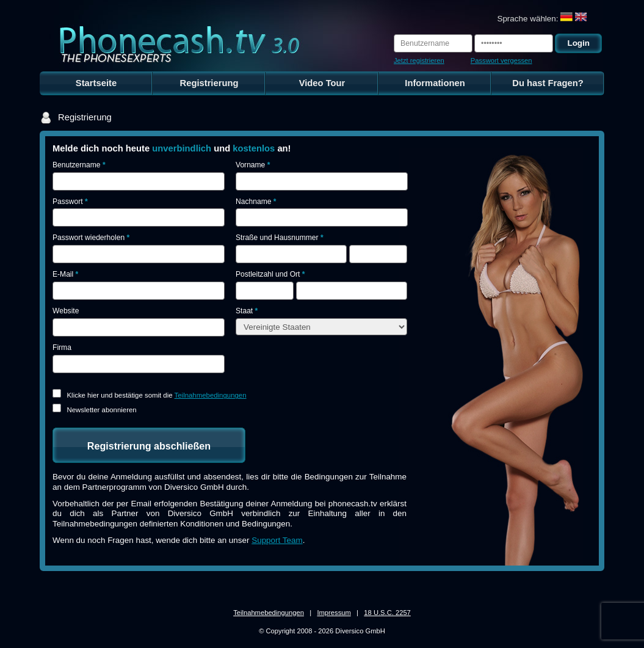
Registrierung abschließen (149, 446)
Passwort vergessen (501, 60)
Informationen (435, 83)
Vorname (253, 165)
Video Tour (322, 83)
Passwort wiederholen (91, 238)
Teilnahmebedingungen (211, 395)
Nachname (256, 202)
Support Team (277, 540)
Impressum (334, 613)
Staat (247, 311)
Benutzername (79, 165)
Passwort (70, 202)
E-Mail (65, 274)
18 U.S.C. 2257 (387, 613)
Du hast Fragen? (548, 83)
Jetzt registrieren (419, 60)
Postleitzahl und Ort (270, 274)
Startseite (96, 83)
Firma (62, 348)
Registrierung (209, 83)
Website (66, 311)
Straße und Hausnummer (280, 238)
